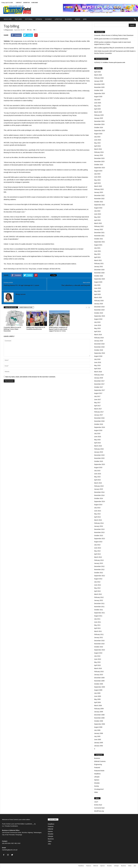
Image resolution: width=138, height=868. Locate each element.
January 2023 (99, 192)
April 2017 (97, 406)
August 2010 (98, 653)
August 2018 (98, 356)
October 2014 (99, 498)
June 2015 (98, 474)
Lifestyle (97, 777)
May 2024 (97, 143)
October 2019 (99, 313)
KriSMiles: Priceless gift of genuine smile (114, 62)
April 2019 (97, 331)
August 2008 (98, 727)
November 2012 (99, 569)
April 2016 (97, 443)
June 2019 (98, 325)
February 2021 (99, 263)
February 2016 (99, 449)
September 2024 (100, 131)
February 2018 (99, 375)
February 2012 (99, 597)
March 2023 (98, 186)
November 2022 (99, 199)
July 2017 (97, 396)
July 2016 (97, 433)
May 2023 (97, 180)
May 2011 (97, 625)
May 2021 (97, 254)
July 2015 (97, 471)
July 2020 (97, 285)
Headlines (97, 774)
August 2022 (98, 208)
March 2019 (98, 335)
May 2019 (97, 328)
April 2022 (97, 220)
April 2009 (97, 702)
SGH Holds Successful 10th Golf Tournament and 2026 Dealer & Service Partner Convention (115, 52)
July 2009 (97, 693)
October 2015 (99, 461)
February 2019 (99, 338)
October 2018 (99, 350)
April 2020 (97, 294)
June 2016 (98, 437)
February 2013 (99, 560)
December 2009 (99, 678)
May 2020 (97, 291)
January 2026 (99, 81)
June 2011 (98, 622)
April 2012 (97, 591)
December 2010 (99, 641)
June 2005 (98, 740)
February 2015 (99, 486)
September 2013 (100, 539)
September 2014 (100, 501)
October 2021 (99, 239)
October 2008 (99, 721)
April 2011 (97, 628)
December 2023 (99, 158)
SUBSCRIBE (35, 3)
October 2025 (99, 90)
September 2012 (100, 576)
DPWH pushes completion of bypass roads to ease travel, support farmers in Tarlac (58, 329)
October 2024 (99, 127)
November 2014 (99, 495)
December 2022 (99, 195)
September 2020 (100, 279)
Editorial (50, 829)
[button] (135, 19)
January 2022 (99, 229)
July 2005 (97, 736)
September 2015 (100, 464)
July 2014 (97, 508)
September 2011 (100, 613)
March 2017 (98, 409)
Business (97, 758)
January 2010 (99, 675)
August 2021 (98, 245)
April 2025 (97, 109)
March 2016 (98, 446)
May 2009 (97, 699)
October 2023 (99, 165)
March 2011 (98, 631)
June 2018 (98, 362)
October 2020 (99, 276)
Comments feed (99, 808)
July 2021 (97, 248)
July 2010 (97, 656)
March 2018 (98, 372)
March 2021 (98, 260)
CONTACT (19, 3)
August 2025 (98, 97)
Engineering (98, 764)
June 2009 (98, 696)
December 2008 (99, 715)
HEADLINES (8, 19)
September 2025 (100, 93)
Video (96, 792)
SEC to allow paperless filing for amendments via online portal (114, 48)
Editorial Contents (100, 761)
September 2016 (100, 427)
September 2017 (100, 390)
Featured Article (99, 771)
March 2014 (98, 520)
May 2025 (97, 106)
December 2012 (99, 566)
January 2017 (99, 415)
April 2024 (97, 146)
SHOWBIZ (48, 19)
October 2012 (99, 573)
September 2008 (100, 724)
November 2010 (99, 644)
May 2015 (97, 477)
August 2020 (98, 282)
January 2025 (99, 118)
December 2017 (99, 381)
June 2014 (98, 511)
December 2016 (99, 418)
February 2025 (99, 115)
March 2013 (98, 557)
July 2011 (97, 619)
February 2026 (99, 78)
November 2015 (99, 458)
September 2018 (100, 353)
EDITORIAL (29, 19)
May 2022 (97, 217)
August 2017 (98, 393)
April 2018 (97, 369)
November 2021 (99, 236)
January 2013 (99, 563)
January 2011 (99, 638)
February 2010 (99, 672)
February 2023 (99, 189)
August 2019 (98, 319)
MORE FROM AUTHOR (26, 307)
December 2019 (99, 307)
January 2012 (99, 600)
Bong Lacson (9, 30)
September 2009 (100, 687)
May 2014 (97, 514)
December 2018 (99, 344)
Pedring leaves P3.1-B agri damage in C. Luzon (21, 285)
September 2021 (100, 242)
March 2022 (98, 223)
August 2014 (98, 505)
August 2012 (98, 579)
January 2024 (99, 155)
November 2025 (99, 87)
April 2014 (97, 517)
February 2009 (99, 709)
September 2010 (100, 650)
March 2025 (98, 112)
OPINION (39, 19)
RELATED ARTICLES (11, 307)
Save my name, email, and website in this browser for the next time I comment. (30, 377)
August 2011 (98, 616)
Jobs (49, 844)
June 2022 (98, 214)
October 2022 (99, 202)
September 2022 (100, 205)
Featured (97, 768)
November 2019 (99, 310)
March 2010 (98, 668)
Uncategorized (99, 789)
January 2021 (99, 267)
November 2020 (99, 273)
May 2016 (97, 440)
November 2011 (99, 607)
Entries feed (98, 805)
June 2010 (98, 659)
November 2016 (99, 421)
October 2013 (99, 535)
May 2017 (97, 403)
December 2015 (99, 455)
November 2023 (99, 161)
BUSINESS (68, 19)
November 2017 (99, 384)
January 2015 (99, 489)
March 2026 (98, 75)
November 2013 (99, 532)
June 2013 (98, 548)
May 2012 (97, 588)
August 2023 (98, 171)
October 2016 (99, 424)
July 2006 (97, 730)
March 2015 (98, 483)
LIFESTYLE (58, 19)
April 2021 (97, 257)
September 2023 (100, 168)
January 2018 (99, 378)
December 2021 (99, 233)
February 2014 (99, 523)
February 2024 (99, 152)
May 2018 (97, 365)
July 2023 (97, 174)
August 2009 (98, 690)
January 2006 (99, 733)
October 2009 (99, 684)
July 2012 (97, 582)
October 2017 (99, 387)
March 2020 (98, 297)
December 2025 (99, 84)
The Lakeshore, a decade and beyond (76, 285)
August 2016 (98, 430)
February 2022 (99, 226)
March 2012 (98, 594)
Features (51, 826)
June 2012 (98, 585)
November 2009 (99, 681)
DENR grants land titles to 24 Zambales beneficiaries (36, 328)
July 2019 (97, 322)
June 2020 (98, 288)
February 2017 (99, 412)
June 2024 (98, 140)
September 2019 (100, 316)
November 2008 (99, 718)
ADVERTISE (26, 3)
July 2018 (97, 359)
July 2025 (97, 100)
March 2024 (98, 149)
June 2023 (98, 177)
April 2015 (97, 480)
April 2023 (97, 183)
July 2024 (97, 137)
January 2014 (99, 526)
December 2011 (99, 603)
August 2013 (98, 542)
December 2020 (99, 270)
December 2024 (99, 121)
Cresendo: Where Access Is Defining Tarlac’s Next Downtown (12, 329)
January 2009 (99, 712)
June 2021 (98, 251)
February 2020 (99, 301)
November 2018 (99, 347)
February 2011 (99, 634)
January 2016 (99, 452)
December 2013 (99, 529)
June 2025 (98, 103)
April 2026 (97, 72)
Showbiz (97, 783)
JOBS (85, 19)
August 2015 (98, 467)
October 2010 (99, 647)
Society (97, 786)
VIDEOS (78, 19)
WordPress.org (99, 811)
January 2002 (99, 746)
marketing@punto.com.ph (10, 850)
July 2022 (97, 211)
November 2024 (99, 124)
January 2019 (99, 341)
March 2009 (98, 706)
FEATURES (18, 19)
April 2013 (97, 554)
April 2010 (97, 665)
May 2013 (97, 551)
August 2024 (98, 134)
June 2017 (98, 399)
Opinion (97, 780)
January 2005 (99, 743)
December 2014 (99, 492)
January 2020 (99, 304)
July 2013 (97, 545)
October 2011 (99, 610)
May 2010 (97, 662)
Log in (96, 802)
